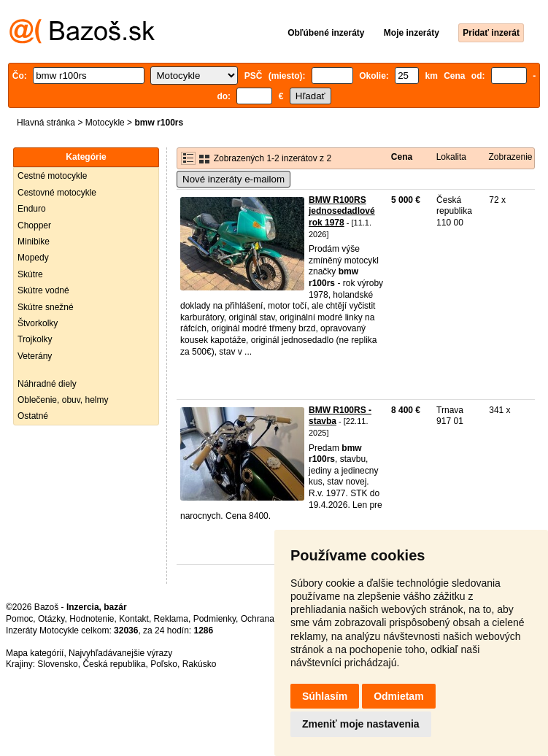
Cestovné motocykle (57, 193)
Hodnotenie (92, 619)
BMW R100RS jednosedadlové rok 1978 (342, 211)
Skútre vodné (43, 290)
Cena (402, 157)
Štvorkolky (38, 323)
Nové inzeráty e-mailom (234, 179)
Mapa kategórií (35, 653)
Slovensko (57, 664)
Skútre (30, 274)
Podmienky (215, 619)
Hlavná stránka (46, 123)
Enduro (32, 209)
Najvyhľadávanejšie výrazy (120, 653)
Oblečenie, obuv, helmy (63, 400)
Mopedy (33, 258)
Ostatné (33, 416)
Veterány (35, 356)
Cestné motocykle (52, 176)
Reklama (171, 619)
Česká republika (114, 664)
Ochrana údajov (271, 619)
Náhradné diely (47, 384)
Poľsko (164, 664)
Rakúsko (200, 664)
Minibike (34, 242)
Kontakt (134, 619)
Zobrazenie (511, 157)
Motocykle (105, 123)
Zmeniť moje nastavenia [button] (361, 724)
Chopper (34, 225)
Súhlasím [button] (325, 696)
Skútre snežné (46, 307)
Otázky (51, 619)
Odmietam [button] (398, 696)
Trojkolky (35, 339)
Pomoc (19, 619)
